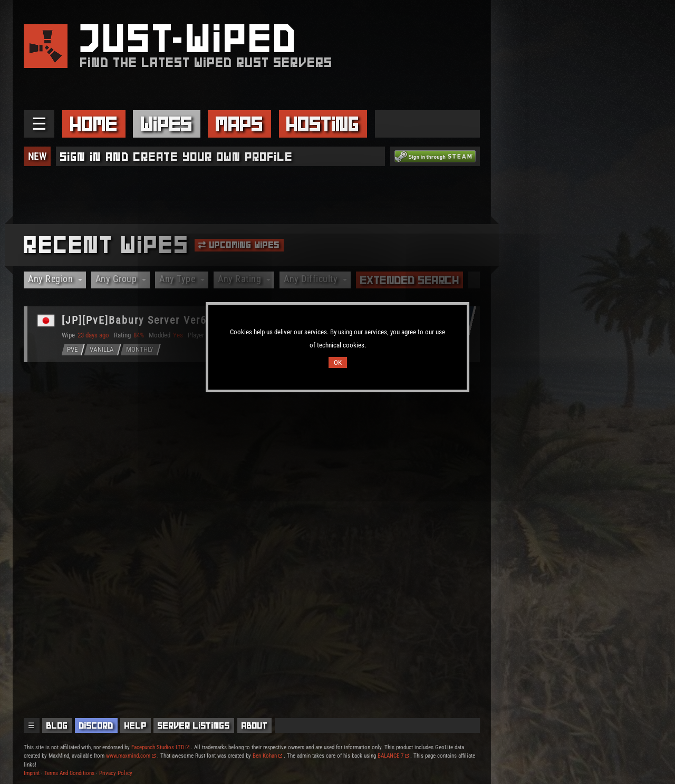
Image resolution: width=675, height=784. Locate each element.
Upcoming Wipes (239, 245)
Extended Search (410, 280)
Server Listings (194, 725)
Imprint (32, 773)
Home (94, 124)
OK (338, 362)
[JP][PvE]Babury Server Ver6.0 (139, 320)
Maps (239, 124)
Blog (57, 725)
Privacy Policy (116, 773)
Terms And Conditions (69, 773)
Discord (96, 725)
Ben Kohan (267, 756)
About (255, 725)
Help (136, 725)
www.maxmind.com (131, 756)
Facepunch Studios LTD (160, 747)
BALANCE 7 (393, 756)
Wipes (167, 124)
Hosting (323, 124)
